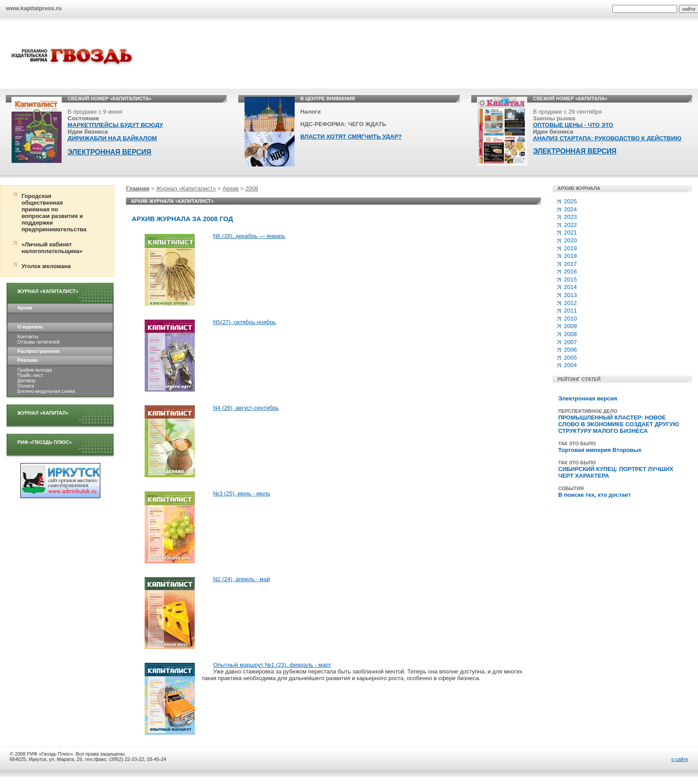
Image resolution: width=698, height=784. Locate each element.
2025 (570, 201)
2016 (570, 271)
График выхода (35, 370)
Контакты (28, 337)
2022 (570, 225)
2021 (570, 232)
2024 (570, 209)
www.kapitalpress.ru (34, 8)
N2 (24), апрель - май (241, 579)
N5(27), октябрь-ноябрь (244, 322)
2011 (570, 311)
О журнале (30, 327)
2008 (252, 188)
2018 (570, 256)
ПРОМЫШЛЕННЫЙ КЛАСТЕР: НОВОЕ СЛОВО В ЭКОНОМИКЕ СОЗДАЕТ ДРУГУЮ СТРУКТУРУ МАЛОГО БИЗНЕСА (619, 424)
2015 (570, 279)
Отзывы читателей (38, 342)
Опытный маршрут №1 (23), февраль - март (272, 665)
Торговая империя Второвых (600, 450)
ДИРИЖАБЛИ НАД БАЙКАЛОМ (112, 138)
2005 (570, 358)
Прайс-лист (30, 375)
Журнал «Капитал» (43, 413)
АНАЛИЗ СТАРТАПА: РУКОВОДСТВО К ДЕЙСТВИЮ (607, 138)
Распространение (39, 351)
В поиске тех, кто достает (595, 495)
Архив (25, 308)
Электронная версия (588, 398)
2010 (570, 319)
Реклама (28, 360)
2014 (570, 287)
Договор (26, 380)
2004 (570, 365)
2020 (570, 240)
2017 (570, 264)
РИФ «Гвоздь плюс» (45, 442)
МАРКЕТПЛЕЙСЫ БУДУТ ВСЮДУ (115, 125)
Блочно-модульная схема (46, 391)
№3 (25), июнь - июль (242, 493)
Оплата (26, 386)
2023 (570, 217)
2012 (570, 303)
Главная (138, 188)
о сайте (680, 759)
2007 (570, 342)
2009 (570, 326)
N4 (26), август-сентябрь (246, 408)
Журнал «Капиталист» (48, 291)
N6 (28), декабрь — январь (249, 236)
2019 (570, 248)
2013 (570, 295)
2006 (570, 350)
